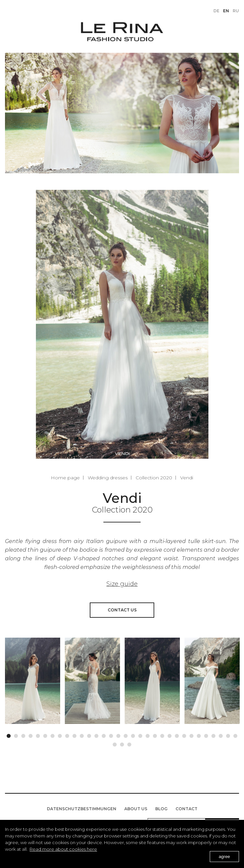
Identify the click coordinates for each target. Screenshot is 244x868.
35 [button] (129, 743)
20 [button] (148, 734)
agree (224, 857)
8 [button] (60, 734)
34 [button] (122, 743)
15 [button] (111, 734)
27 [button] (199, 734)
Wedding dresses (108, 478)
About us (136, 809)
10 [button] (74, 734)
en (226, 11)
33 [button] (115, 743)
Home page (65, 478)
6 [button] (45, 734)
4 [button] (31, 734)
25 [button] (184, 734)
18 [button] (133, 734)
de (216, 11)
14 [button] (104, 734)
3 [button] (23, 734)
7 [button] (53, 734)
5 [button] (38, 734)
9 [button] (67, 734)
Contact (186, 809)
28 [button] (206, 734)
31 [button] (228, 734)
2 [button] (16, 734)
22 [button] (162, 734)
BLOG (161, 809)
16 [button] (118, 734)
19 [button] (140, 734)
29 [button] (213, 734)
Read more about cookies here (63, 849)
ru (236, 11)
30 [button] (221, 734)
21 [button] (155, 734)
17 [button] (126, 734)
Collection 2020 (154, 478)
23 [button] (170, 734)
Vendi (187, 478)
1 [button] (9, 734)
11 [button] (82, 734)
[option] (33, 681)
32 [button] (235, 734)
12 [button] (89, 734)
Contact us (122, 610)
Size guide (122, 584)
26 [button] (191, 734)
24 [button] (177, 734)
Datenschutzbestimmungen (82, 809)
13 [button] (96, 734)
